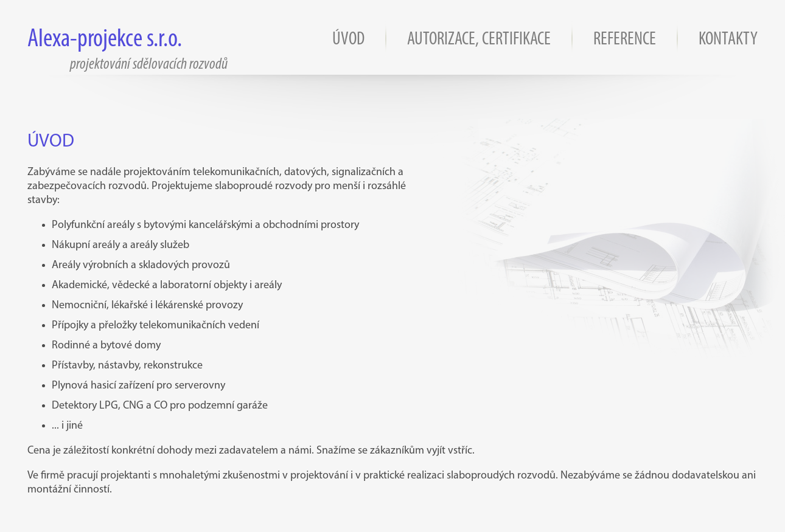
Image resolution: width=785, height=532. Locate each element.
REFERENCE (625, 40)
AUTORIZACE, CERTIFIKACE (479, 40)
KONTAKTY (728, 40)
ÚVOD (348, 40)
